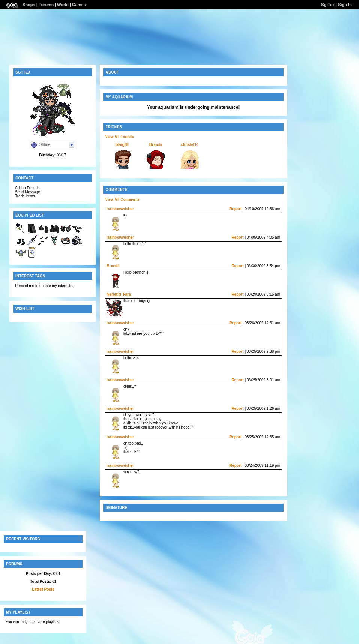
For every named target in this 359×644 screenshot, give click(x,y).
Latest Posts (43, 589)
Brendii (156, 145)
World (63, 5)
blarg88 (122, 145)
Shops (29, 5)
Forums (46, 5)
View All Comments (122, 199)
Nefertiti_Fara (119, 294)
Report (235, 209)
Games (79, 5)
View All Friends (120, 137)
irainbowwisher (120, 209)
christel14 (190, 145)
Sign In (345, 5)
